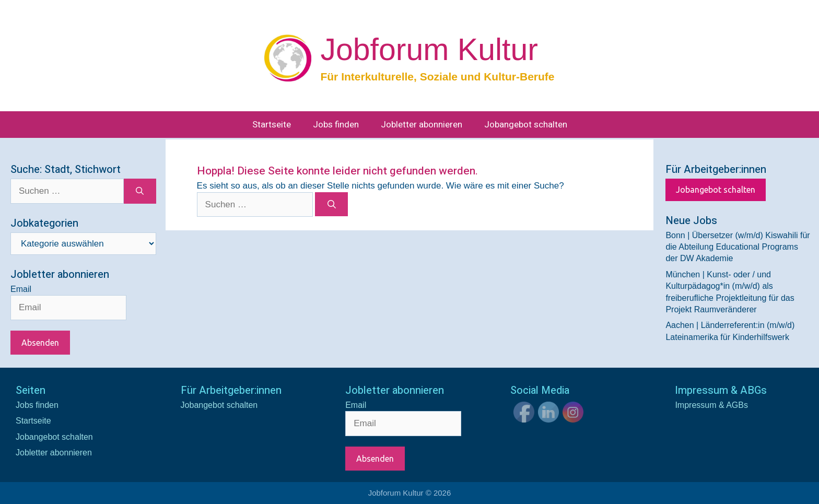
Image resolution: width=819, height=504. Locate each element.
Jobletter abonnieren (422, 125)
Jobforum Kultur (429, 50)
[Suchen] (331, 204)
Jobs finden (336, 125)
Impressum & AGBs (711, 405)
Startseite (272, 125)
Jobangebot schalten (526, 125)
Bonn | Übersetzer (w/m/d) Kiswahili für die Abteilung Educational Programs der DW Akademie (738, 247)
